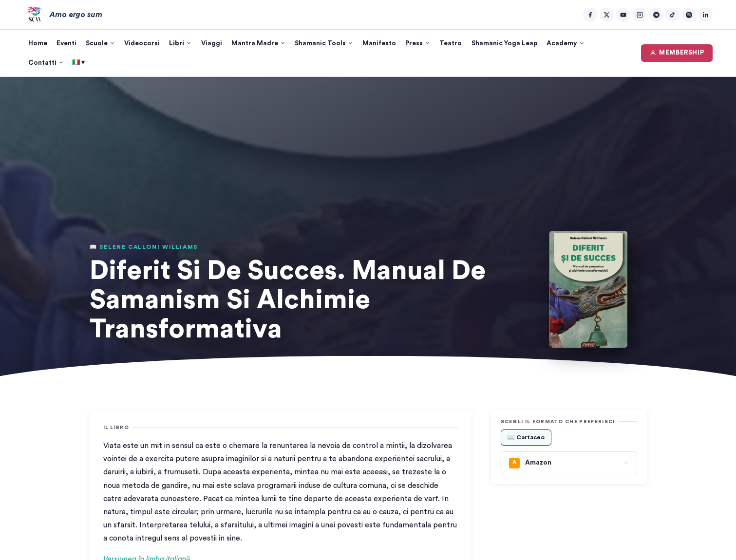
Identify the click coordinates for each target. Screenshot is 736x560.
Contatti (46, 63)
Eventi (66, 43)
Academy (566, 43)
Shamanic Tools (324, 43)
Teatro (451, 43)
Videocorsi (142, 43)
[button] (588, 289)
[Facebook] (590, 15)
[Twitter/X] (607, 15)
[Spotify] (689, 15)
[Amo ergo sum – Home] (63, 15)
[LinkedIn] (706, 15)
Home (38, 43)
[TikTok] (672, 15)
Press (418, 43)
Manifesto (379, 43)
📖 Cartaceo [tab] (526, 437)
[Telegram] (656, 15)
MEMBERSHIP (677, 53)
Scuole (100, 43)
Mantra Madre (258, 43)
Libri (180, 43)
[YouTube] (623, 15)
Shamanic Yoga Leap (504, 43)
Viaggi (212, 43)
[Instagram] (640, 15)
